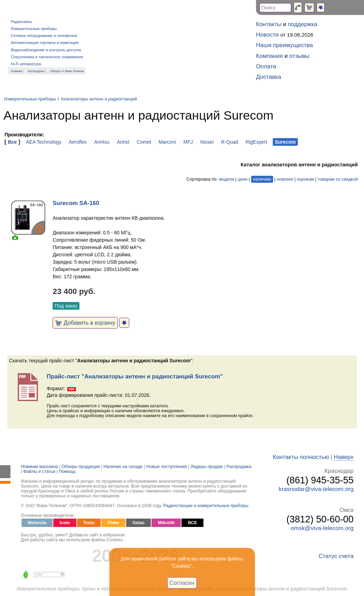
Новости (267, 35)
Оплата (266, 66)
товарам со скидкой (338, 179)
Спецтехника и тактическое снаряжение (47, 57)
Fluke (113, 523)
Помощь (67, 471)
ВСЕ (192, 523)
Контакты (269, 24)
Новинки (17, 71)
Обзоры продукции (81, 467)
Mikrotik (166, 523)
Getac (138, 523)
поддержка (303, 24)
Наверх (344, 457)
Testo (89, 523)
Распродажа (36, 71)
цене (242, 179)
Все (13, 142)
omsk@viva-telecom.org (322, 528)
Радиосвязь (21, 22)
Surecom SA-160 (76, 203)
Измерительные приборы (34, 29)
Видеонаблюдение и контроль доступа (46, 50)
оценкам (305, 179)
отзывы (299, 56)
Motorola (37, 523)
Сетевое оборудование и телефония (44, 36)
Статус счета (336, 556)
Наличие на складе (123, 467)
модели (226, 179)
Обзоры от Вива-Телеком (67, 71)
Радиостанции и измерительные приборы (206, 506)
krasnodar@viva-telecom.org (316, 489)
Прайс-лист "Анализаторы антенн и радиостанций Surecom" (135, 376)
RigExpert (256, 142)
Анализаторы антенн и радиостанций (99, 99)
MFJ (188, 142)
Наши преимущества (284, 45)
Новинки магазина (39, 467)
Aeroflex (78, 142)
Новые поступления (167, 467)
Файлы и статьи (39, 471)
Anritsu (102, 142)
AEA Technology (44, 142)
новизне (285, 179)
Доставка (269, 77)
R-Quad (230, 142)
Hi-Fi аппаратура (26, 64)
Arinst (123, 142)
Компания (269, 56)
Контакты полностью (301, 457)
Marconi (167, 142)
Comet (144, 142)
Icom (65, 523)
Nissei (207, 142)
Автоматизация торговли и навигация (45, 43)
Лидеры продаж (207, 467)
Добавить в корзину (85, 323)
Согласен (182, 583)
